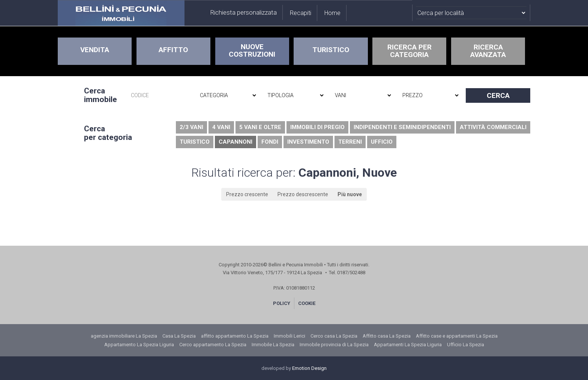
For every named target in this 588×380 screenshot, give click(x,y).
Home (332, 13)
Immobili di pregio (317, 127)
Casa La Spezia (179, 336)
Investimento (308, 142)
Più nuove (350, 194)
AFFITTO (173, 50)
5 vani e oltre (260, 127)
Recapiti (301, 13)
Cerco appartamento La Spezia (213, 345)
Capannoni (235, 142)
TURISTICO (331, 50)
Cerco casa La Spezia (334, 336)
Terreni (350, 142)
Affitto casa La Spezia (387, 336)
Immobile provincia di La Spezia (334, 345)
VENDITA (95, 50)
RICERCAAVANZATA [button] (488, 51)
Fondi (270, 142)
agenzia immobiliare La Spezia (124, 336)
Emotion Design (309, 368)
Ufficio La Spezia (466, 345)
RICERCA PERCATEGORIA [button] (409, 51)
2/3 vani (191, 127)
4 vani (221, 127)
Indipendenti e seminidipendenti (402, 127)
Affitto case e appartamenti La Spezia (457, 336)
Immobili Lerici (289, 336)
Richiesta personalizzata (244, 12)
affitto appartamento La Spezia (235, 336)
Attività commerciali (493, 127)
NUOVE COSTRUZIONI (252, 50)
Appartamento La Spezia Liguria (139, 345)
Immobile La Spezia (273, 345)
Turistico (195, 142)
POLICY (282, 303)
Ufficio (382, 142)
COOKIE (307, 303)
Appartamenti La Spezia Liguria (408, 345)
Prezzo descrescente (303, 194)
